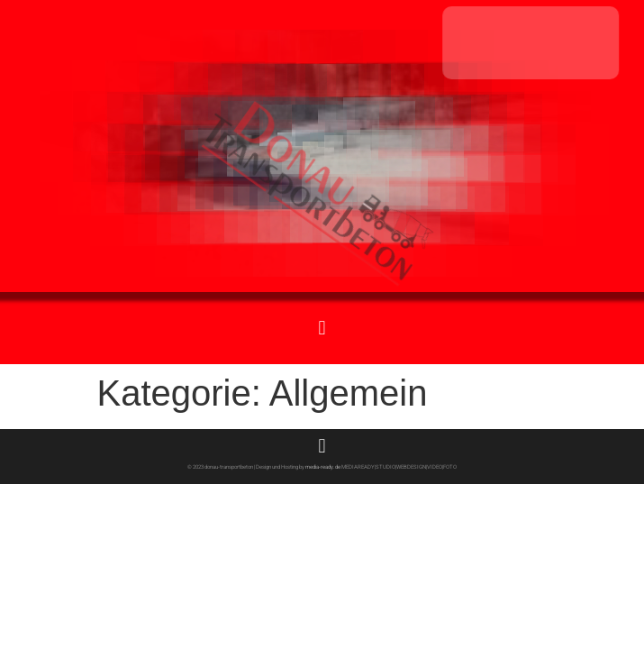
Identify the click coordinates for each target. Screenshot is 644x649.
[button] (322, 328)
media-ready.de (322, 466)
